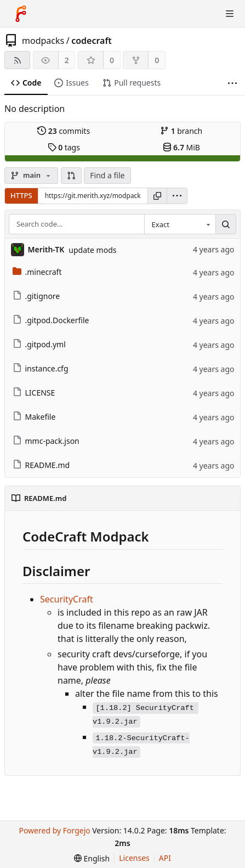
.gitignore (36, 296)
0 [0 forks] (157, 60)
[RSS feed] (17, 60)
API (165, 858)
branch (181, 131)
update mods (92, 250)
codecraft (92, 41)
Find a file (107, 175)
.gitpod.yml (39, 344)
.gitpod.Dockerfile (51, 320)
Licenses (134, 858)
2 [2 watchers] (67, 60)
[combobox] (180, 224)
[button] (71, 176)
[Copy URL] (157, 196)
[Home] (21, 14)
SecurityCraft (67, 599)
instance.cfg (41, 368)
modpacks (43, 41)
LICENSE (34, 393)
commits (64, 131)
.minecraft (37, 272)
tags (64, 147)
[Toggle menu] (230, 14)
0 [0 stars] (112, 60)
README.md (41, 465)
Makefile (34, 417)
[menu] (177, 196)
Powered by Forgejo (54, 830)
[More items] (232, 83)
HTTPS (21, 195)
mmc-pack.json (46, 441)
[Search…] (226, 224)
